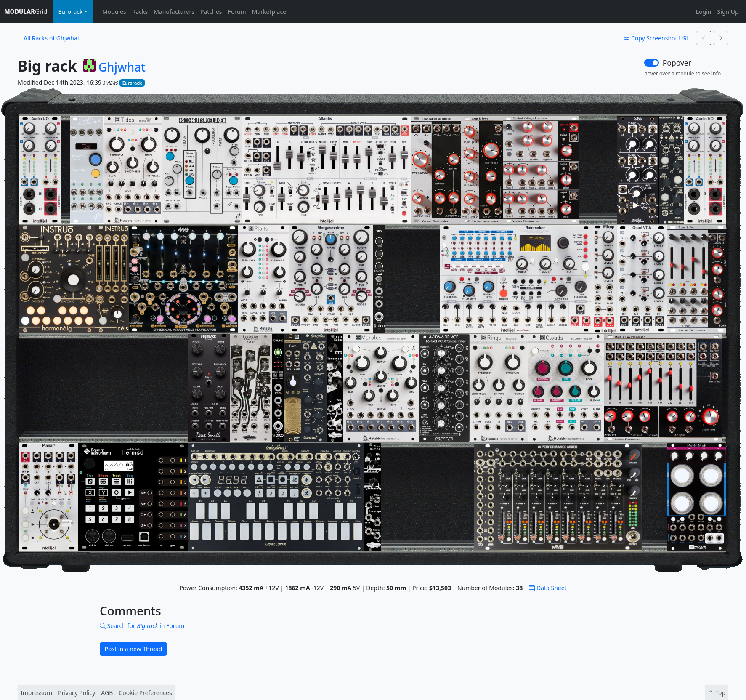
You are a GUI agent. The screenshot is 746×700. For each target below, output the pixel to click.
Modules (114, 12)
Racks (140, 12)
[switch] (652, 63)
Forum (237, 12)
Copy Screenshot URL (657, 38)
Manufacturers (174, 12)
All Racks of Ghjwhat (52, 38)
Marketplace (269, 12)
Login (704, 12)
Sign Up (728, 12)
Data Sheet (548, 588)
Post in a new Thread (134, 649)
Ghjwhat (122, 67)
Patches (211, 12)
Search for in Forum (142, 626)
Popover (677, 63)
